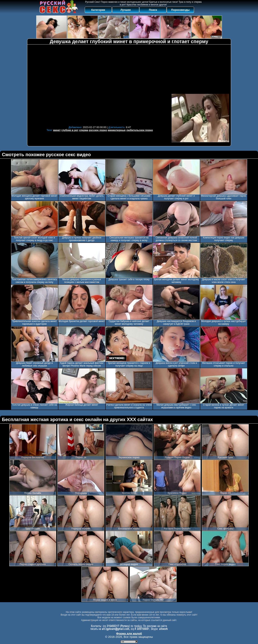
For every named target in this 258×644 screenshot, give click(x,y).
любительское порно (140, 130)
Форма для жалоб (129, 633)
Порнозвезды (180, 10)
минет (57, 130)
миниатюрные (117, 130)
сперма (84, 130)
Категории (98, 10)
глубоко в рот (70, 130)
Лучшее (126, 10)
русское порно (98, 130)
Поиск (153, 10)
